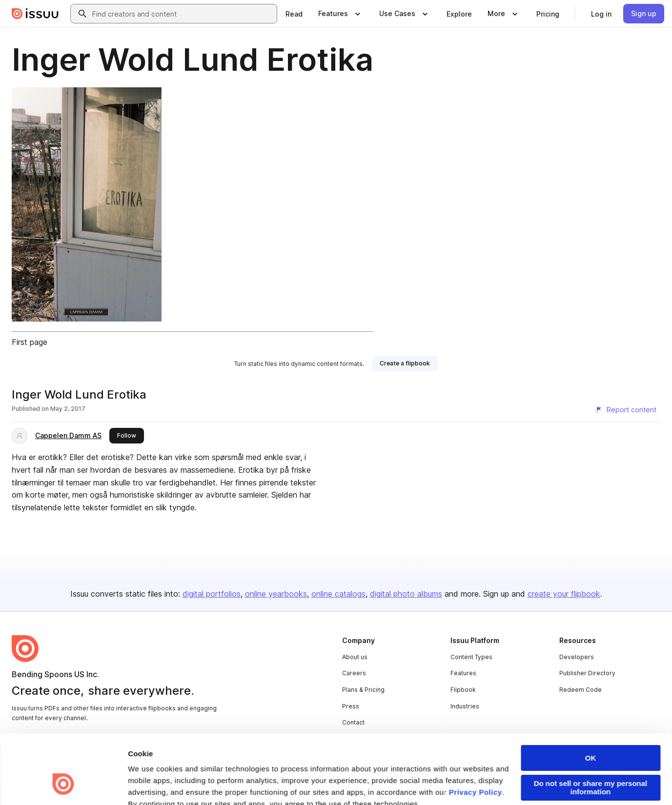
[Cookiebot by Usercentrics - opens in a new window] (63, 786)
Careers (354, 673)
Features (463, 673)
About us (355, 657)
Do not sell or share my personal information (591, 728)
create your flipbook (564, 594)
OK (591, 699)
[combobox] (183, 14)
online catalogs (338, 594)
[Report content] (626, 410)
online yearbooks (276, 594)
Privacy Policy (476, 733)
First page (30, 342)
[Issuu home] (35, 14)
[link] (294, 14)
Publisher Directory (587, 673)
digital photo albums (406, 594)
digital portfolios (212, 594)
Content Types (471, 657)
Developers (577, 657)
